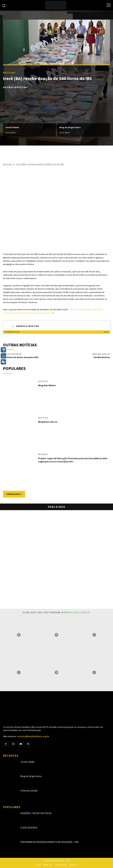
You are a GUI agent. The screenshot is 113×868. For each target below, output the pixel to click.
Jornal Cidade (12, 127)
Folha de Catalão (29, 791)
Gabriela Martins (28, 326)
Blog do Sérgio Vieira (70, 127)
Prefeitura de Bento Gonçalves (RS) (21, 357)
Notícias (9, 73)
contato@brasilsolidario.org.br (33, 736)
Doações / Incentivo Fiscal (36, 813)
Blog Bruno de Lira (48, 422)
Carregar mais (14, 494)
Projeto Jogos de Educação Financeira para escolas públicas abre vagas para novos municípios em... (73, 460)
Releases (43, 454)
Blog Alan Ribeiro (47, 385)
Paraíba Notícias (102, 357)
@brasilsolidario (76, 612)
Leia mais (10, 133)
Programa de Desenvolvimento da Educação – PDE (50, 842)
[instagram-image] (19, 635)
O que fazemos (29, 828)
